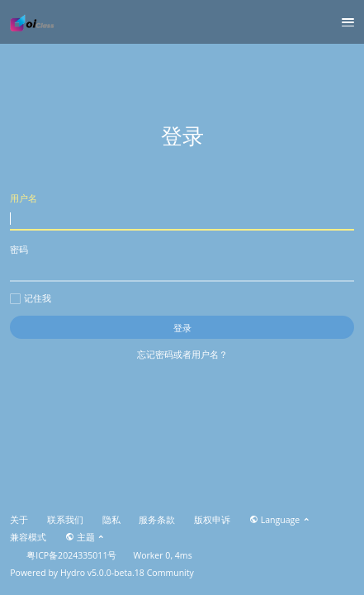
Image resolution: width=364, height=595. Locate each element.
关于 (19, 520)
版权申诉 (212, 520)
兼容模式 (28, 537)
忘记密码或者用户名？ (182, 354)
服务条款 (157, 520)
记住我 (31, 298)
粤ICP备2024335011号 (71, 555)
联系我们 (65, 520)
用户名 (182, 211)
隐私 (111, 520)
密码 (182, 262)
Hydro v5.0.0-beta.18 (102, 573)
